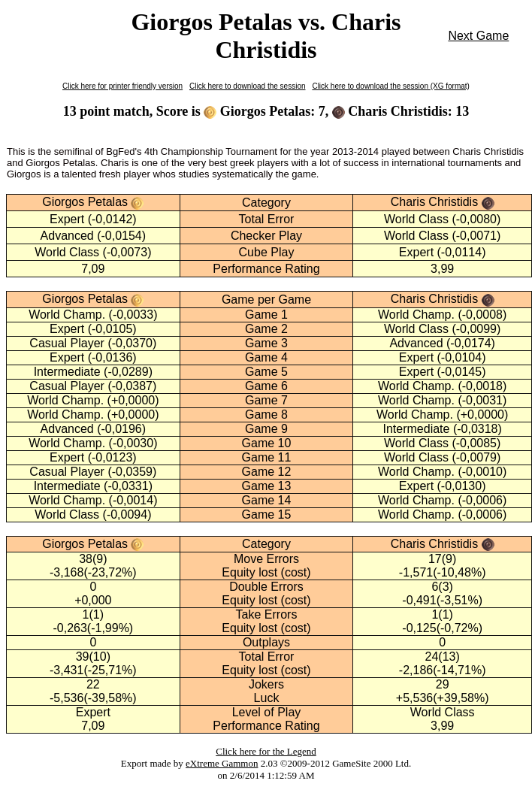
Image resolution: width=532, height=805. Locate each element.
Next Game (478, 36)
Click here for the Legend (266, 751)
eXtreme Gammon (222, 763)
